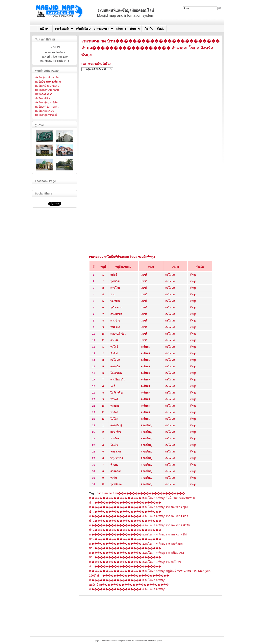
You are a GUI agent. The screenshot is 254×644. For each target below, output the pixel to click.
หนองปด (115, 327)
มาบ (113, 294)
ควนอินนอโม (118, 380)
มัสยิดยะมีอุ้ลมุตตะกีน (47, 107)
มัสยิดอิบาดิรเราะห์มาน (48, 82)
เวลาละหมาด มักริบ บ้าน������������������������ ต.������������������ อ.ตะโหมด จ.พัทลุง (140, 530)
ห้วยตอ (114, 465)
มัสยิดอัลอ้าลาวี (44, 94)
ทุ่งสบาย (115, 406)
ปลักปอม (115, 301)
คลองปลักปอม (118, 334)
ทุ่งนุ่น (114, 478)
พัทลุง (193, 275)
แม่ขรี (114, 275)
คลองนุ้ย (115, 366)
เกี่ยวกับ (148, 29)
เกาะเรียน (116, 432)
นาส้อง (114, 412)
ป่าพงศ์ (114, 399)
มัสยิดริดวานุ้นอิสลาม (47, 90)
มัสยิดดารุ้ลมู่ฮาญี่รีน (46, 103)
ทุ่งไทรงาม (116, 308)
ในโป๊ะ (114, 419)
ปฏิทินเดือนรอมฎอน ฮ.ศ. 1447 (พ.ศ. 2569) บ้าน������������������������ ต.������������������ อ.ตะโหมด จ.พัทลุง (150, 576)
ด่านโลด (115, 288)
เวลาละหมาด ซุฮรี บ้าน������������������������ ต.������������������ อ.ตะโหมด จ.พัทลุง (139, 512)
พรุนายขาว (117, 458)
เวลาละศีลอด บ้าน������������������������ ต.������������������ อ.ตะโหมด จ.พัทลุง (136, 548)
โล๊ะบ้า (114, 445)
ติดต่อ (161, 29)
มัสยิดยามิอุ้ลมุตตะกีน (47, 86)
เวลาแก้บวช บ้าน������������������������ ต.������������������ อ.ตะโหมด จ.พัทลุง (135, 566)
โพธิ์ (113, 386)
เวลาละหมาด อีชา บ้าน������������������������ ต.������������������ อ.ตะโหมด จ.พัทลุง (139, 539)
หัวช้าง (114, 353)
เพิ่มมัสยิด (82, 29)
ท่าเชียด (115, 438)
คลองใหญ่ (116, 425)
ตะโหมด (170, 275)
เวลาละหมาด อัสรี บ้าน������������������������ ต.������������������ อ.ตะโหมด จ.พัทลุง (139, 521)
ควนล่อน (115, 340)
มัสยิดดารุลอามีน (45, 111)
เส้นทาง (121, 29)
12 (103, 419)
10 (103, 334)
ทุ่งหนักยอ (116, 484)
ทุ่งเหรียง (115, 281)
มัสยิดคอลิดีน (43, 98)
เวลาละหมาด (102, 29)
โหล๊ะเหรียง (117, 393)
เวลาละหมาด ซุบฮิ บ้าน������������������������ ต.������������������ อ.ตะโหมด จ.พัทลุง (142, 502)
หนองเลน (116, 452)
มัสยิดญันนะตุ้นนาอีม (47, 77)
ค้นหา (134, 29)
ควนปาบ (115, 321)
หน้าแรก (45, 29)
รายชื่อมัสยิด (62, 29)
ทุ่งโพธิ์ (114, 347)
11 (103, 340)
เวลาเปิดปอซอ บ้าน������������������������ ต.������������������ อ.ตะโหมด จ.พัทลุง (137, 557)
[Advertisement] (151, 102)
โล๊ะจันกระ (116, 373)
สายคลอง (116, 471)
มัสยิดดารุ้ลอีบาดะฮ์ (46, 115)
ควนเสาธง (116, 314)
